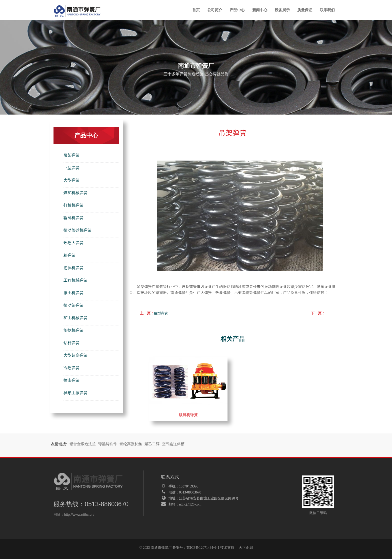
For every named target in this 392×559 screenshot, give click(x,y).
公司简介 (215, 10)
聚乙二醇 (152, 444)
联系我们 (327, 10)
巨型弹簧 (71, 168)
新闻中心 (260, 10)
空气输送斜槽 (173, 444)
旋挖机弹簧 (73, 330)
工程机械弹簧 (75, 280)
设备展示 (282, 10)
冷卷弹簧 (71, 368)
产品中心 (237, 10)
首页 (196, 10)
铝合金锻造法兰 (83, 444)
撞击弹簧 (71, 380)
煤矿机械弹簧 (75, 193)
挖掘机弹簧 (73, 268)
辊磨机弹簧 (73, 218)
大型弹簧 (71, 180)
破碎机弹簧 (188, 415)
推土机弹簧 (73, 293)
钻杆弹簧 (71, 343)
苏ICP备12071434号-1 (203, 548)
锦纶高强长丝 (131, 444)
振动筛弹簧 (73, 305)
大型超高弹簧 (75, 355)
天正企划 (246, 548)
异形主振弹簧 (75, 393)
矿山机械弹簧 (75, 318)
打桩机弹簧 (73, 205)
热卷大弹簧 (73, 243)
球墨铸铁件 (108, 444)
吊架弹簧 (71, 155)
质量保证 (305, 10)
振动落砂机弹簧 (77, 230)
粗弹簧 (69, 255)
